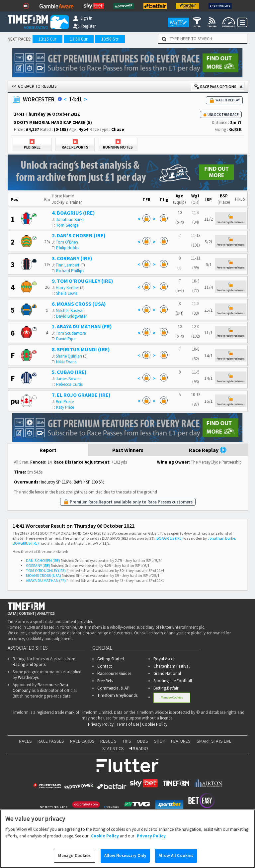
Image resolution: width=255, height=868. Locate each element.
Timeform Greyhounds (117, 695)
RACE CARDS (82, 741)
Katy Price (65, 407)
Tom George (67, 225)
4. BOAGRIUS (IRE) (73, 213)
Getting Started (111, 659)
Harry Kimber (67, 288)
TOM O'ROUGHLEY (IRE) (46, 570)
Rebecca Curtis (69, 384)
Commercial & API (114, 688)
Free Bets (105, 681)
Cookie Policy (155, 724)
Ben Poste (65, 402)
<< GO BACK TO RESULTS (34, 86)
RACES (25, 741)
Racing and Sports (29, 664)
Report (48, 450)
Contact (105, 666)
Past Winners (128, 450)
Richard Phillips (70, 271)
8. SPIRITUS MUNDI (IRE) (81, 349)
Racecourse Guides (114, 673)
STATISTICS (113, 748)
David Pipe (66, 339)
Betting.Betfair (166, 688)
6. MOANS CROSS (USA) (79, 304)
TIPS (127, 741)
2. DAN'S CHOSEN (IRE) (79, 235)
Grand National (167, 673)
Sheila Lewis (67, 293)
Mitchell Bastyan (70, 311)
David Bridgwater (71, 316)
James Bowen (68, 379)
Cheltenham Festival (171, 666)
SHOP (160, 741)
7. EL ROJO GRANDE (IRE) (81, 395)
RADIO (139, 748)
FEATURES (181, 741)
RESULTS (108, 741)
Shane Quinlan (69, 356)
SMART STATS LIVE (214, 741)
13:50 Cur (79, 39)
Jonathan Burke (70, 219)
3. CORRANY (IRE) (72, 258)
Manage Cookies (172, 697)
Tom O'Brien (67, 242)
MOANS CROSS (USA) (43, 575)
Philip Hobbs (68, 248)
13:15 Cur (47, 39)
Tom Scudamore (71, 333)
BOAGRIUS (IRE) (170, 538)
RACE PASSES (51, 741)
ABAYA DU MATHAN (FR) (46, 580)
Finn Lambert (68, 265)
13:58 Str (110, 39)
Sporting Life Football (173, 681)
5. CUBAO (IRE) (69, 372)
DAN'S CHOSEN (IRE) (43, 560)
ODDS (142, 741)
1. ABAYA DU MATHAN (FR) (82, 326)
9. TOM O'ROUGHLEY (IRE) (83, 281)
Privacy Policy (101, 724)
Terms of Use (128, 724)
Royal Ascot (164, 659)
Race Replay (208, 450)
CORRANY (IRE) (38, 565)
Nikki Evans (66, 362)
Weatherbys (28, 677)
